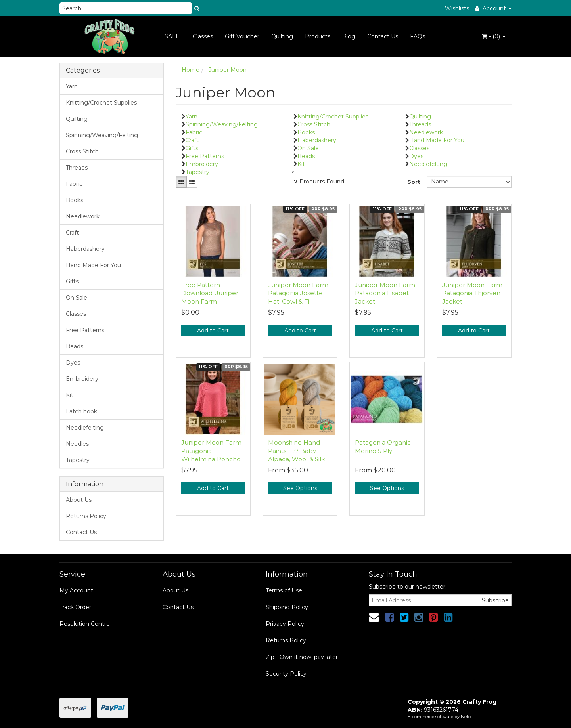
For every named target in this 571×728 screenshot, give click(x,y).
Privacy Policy (285, 624)
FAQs (418, 36)
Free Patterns (85, 330)
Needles (77, 444)
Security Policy (286, 674)
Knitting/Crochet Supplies (101, 103)
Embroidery (82, 379)
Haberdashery (85, 249)
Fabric (74, 184)
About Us (79, 500)
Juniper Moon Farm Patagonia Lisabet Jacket (385, 293)
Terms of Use (284, 590)
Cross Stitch (82, 151)
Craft (72, 233)
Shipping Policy (287, 607)
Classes (203, 36)
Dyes (73, 363)
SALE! (173, 36)
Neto (466, 717)
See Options (300, 488)
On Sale (77, 298)
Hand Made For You (93, 265)
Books (75, 200)
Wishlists (457, 8)
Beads (75, 346)
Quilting (282, 36)
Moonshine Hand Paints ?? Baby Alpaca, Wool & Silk (296, 451)
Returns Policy (86, 516)
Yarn (72, 86)
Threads (77, 168)
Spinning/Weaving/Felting (102, 135)
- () (494, 36)
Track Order (75, 607)
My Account (76, 590)
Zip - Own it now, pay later (302, 657)
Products (318, 36)
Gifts (72, 281)
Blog (349, 36)
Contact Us (383, 36)
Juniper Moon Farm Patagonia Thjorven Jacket (472, 293)
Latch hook (81, 411)
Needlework (83, 216)
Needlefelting (85, 428)
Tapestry (78, 460)
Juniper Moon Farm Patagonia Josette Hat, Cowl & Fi (298, 293)
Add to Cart (213, 331)
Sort (414, 182)
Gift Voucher (242, 36)
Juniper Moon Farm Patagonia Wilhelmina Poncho (211, 451)
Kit (70, 395)
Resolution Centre (85, 624)
